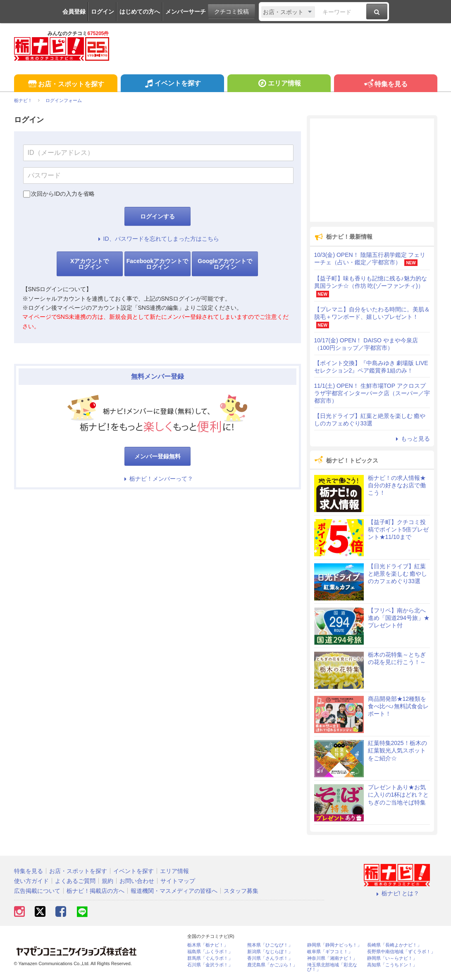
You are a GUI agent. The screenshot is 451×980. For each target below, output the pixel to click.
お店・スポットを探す (66, 84)
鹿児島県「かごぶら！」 (272, 965)
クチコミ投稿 (231, 12)
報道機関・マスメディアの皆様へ (174, 891)
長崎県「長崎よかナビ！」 (394, 945)
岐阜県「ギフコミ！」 (330, 952)
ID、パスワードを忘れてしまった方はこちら (157, 239)
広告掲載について (37, 891)
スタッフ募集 (241, 891)
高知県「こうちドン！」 (392, 965)
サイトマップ (178, 881)
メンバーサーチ (186, 12)
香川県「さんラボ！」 (270, 958)
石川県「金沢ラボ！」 (210, 965)
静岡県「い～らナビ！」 (392, 958)
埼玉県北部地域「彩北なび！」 (332, 967)
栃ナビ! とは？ (397, 893)
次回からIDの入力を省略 (63, 194)
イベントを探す (172, 84)
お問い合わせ (137, 881)
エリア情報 (279, 84)
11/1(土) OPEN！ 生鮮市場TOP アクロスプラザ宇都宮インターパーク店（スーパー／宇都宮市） (372, 393)
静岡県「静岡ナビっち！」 (334, 945)
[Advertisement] (372, 170)
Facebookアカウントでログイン (157, 264)
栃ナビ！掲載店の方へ (95, 891)
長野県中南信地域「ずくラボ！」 (401, 952)
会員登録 (74, 12)
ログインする (157, 216)
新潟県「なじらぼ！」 (270, 952)
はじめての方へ (140, 12)
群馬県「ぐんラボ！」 (210, 958)
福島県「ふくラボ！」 (210, 952)
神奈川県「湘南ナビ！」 (332, 958)
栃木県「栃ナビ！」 (208, 945)
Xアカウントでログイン (89, 264)
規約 (107, 881)
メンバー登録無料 (157, 456)
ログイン (103, 12)
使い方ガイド (31, 881)
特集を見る (385, 84)
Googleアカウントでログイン (225, 264)
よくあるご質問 (75, 881)
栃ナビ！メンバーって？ (157, 479)
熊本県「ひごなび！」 (270, 945)
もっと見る (412, 439)
